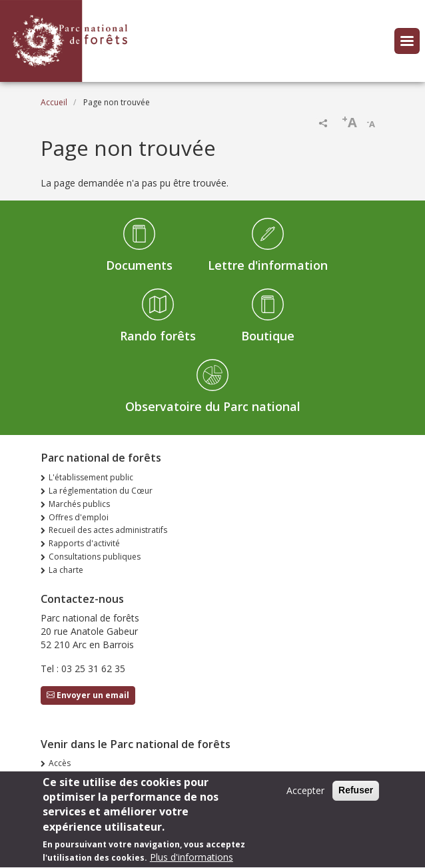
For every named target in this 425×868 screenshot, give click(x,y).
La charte (66, 570)
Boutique (268, 336)
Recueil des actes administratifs (108, 530)
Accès (60, 763)
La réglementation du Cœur (101, 491)
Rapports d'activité (84, 543)
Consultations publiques (95, 557)
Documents (139, 265)
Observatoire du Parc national (213, 406)
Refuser (356, 797)
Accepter (305, 798)
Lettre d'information (268, 265)
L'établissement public (91, 477)
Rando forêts (158, 336)
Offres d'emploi (79, 517)
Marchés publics (79, 504)
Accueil (54, 102)
